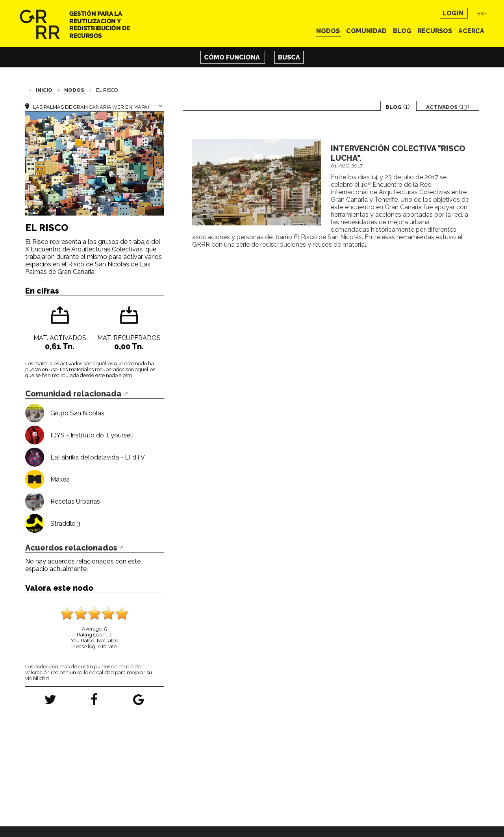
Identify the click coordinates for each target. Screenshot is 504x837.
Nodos (329, 31)
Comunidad (367, 31)
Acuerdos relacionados (71, 548)
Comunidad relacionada (73, 394)
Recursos (436, 31)
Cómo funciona (233, 57)
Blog (403, 31)
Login (454, 13)
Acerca (471, 31)
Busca (289, 57)
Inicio (45, 90)
